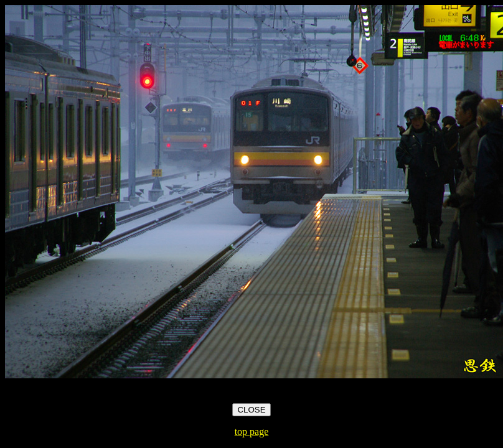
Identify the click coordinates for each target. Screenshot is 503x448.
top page (252, 432)
